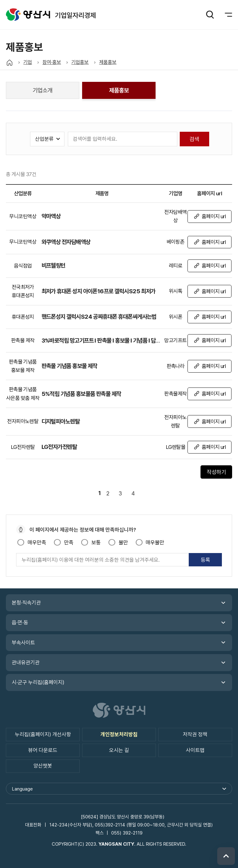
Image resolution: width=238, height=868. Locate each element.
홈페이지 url (214, 216)
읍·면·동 (20, 622)
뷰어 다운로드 (43, 750)
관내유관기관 (26, 662)
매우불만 (155, 542)
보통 (96, 542)
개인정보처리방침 (119, 734)
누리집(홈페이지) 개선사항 (43, 734)
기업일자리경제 (75, 15)
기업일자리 (28, 15)
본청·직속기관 (26, 603)
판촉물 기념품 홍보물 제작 (69, 366)
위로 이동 (226, 856)
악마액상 (51, 216)
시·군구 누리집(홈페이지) (38, 682)
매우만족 (37, 542)
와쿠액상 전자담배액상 (66, 242)
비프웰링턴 (53, 265)
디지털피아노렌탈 (61, 421)
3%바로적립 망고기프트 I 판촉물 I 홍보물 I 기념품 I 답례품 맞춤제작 (114, 340)
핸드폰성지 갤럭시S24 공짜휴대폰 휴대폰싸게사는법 (99, 317)
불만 (123, 542)
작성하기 (216, 472)
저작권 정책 (195, 734)
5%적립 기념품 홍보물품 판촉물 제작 (81, 394)
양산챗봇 (43, 766)
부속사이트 (23, 643)
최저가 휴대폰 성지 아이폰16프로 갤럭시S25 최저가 (99, 291)
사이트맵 (195, 750)
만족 (69, 542)
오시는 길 (119, 750)
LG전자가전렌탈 (59, 447)
